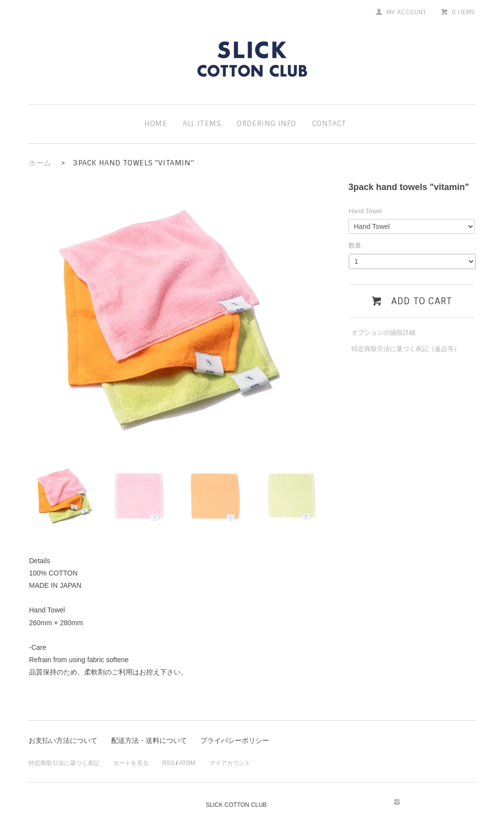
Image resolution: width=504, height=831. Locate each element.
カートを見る (131, 763)
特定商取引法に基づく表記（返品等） (406, 349)
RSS (168, 763)
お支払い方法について (63, 740)
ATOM (187, 763)
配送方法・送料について (149, 740)
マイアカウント (230, 763)
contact (329, 124)
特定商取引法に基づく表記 (64, 763)
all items (202, 124)
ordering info (267, 124)
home (156, 124)
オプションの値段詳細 (383, 333)
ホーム (40, 163)
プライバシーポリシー (235, 740)
